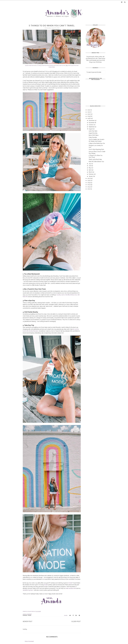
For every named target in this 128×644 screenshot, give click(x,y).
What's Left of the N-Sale (95, 159)
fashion (25, 615)
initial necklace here (71, 588)
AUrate (57, 65)
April (90, 170)
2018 (89, 118)
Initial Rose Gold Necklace (48, 65)
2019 (89, 116)
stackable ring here (28, 590)
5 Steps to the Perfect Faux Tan (97, 143)
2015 (89, 183)
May (90, 168)
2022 (89, 110)
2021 (89, 112)
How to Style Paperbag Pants (96, 149)
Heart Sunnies (62, 65)
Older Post (76, 621)
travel (29, 615)
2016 (89, 181)
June (90, 166)
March (91, 172)
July (90, 164)
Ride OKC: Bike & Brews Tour (96, 162)
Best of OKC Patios (94, 135)
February (91, 174)
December (92, 120)
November (92, 123)
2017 (89, 178)
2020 (89, 114)
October (91, 125)
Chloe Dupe (70, 65)
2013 (89, 187)
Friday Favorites (93, 137)
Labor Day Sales (93, 131)
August (91, 129)
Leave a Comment (27, 614)
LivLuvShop (38, 65)
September (92, 127)
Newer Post (28, 621)
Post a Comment (29, 641)
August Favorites (93, 133)
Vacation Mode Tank (29, 65)
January (91, 176)
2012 (89, 189)
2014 (89, 185)
